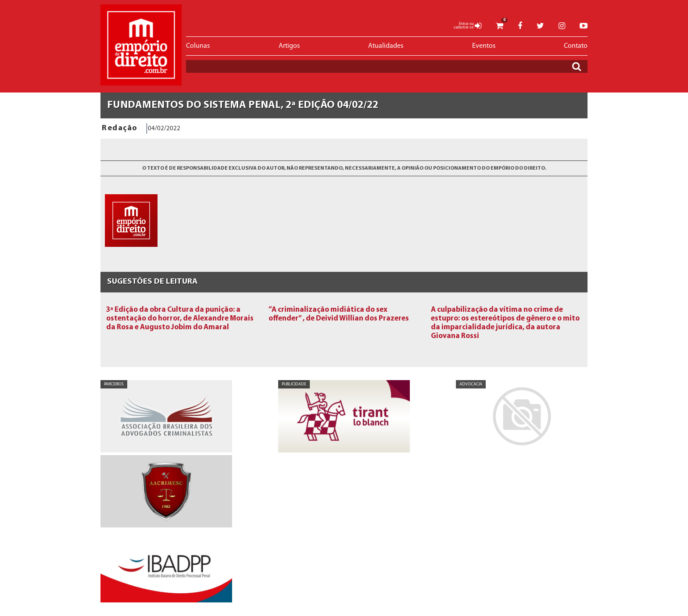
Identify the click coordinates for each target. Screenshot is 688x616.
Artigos (289, 46)
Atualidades (386, 46)
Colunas (198, 46)
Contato (576, 46)
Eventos (484, 46)
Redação (120, 128)
